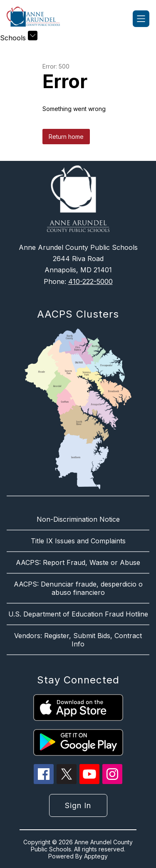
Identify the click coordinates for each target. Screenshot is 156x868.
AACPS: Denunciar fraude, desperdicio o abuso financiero (78, 588)
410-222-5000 (90, 281)
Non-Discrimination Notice (78, 519)
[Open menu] (141, 19)
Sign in (78, 805)
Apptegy (96, 856)
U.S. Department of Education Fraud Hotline (78, 614)
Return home (66, 137)
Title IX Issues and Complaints (78, 541)
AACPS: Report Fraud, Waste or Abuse (78, 562)
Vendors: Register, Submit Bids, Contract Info (78, 640)
